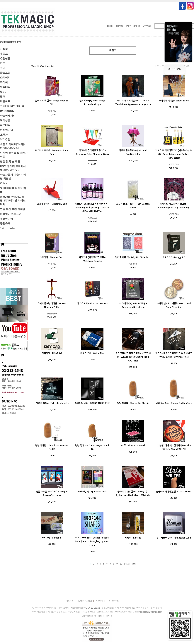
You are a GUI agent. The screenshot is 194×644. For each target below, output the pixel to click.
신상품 (4, 49)
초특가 (4, 135)
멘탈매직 (5, 87)
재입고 (4, 54)
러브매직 (5, 125)
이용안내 (99, 601)
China (3, 183)
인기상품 (159, 66)
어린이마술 (6, 130)
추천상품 (5, 58)
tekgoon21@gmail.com (151, 612)
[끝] (134, 564)
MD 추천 (5, 140)
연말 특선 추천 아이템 (13, 209)
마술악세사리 (8, 116)
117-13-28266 (93, 608)
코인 (3, 68)
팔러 (3, 97)
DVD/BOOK (7, 111)
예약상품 (5, 120)
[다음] (127, 564)
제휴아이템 (6, 219)
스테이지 (5, 78)
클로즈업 (5, 73)
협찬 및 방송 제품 (10, 161)
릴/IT (3, 92)
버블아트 (5, 101)
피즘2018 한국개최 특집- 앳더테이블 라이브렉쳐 (13, 201)
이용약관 (70, 601)
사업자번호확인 (113, 601)
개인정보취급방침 (84, 601)
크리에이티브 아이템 (12, 106)
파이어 (4, 82)
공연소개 (5, 223)
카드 (3, 63)
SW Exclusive (8, 228)
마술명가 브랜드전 (11, 214)
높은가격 (186, 66)
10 (121, 564)
